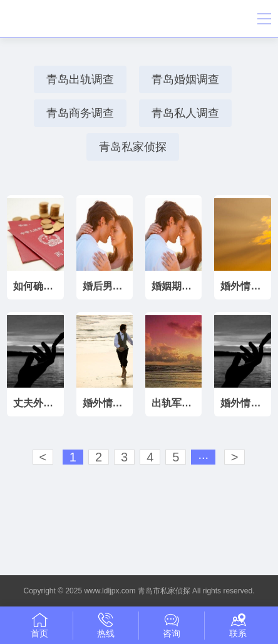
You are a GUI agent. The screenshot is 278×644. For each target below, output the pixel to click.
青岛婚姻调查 (185, 79)
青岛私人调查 (185, 113)
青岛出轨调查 (80, 79)
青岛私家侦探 (133, 147)
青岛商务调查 (80, 113)
